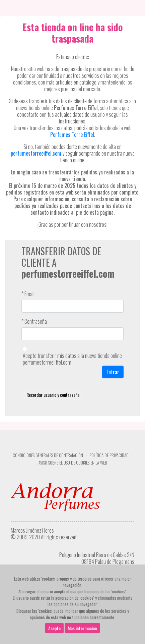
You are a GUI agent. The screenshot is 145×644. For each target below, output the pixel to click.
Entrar (113, 372)
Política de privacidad (109, 455)
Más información (82, 628)
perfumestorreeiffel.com (36, 153)
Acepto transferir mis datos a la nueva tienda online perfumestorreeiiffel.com (72, 359)
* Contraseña (34, 321)
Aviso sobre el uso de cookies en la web (73, 463)
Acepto (54, 628)
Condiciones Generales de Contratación (48, 455)
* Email (28, 294)
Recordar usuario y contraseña (52, 395)
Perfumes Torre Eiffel (72, 135)
